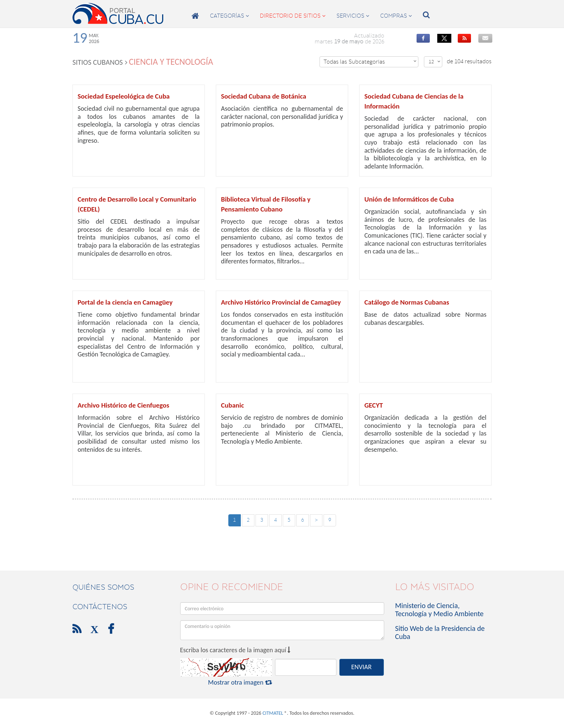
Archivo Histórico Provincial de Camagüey (281, 302)
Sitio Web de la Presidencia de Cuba (440, 632)
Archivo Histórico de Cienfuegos (123, 405)
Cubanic (233, 405)
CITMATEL (273, 713)
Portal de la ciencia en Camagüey (125, 302)
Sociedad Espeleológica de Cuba (124, 96)
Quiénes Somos (103, 587)
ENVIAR (361, 667)
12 (435, 62)
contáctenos (100, 607)
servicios (353, 16)
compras (396, 16)
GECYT (374, 405)
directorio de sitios (293, 16)
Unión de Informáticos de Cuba (409, 199)
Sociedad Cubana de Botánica (264, 96)
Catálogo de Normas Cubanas (407, 302)
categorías (229, 16)
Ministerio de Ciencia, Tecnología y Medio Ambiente (440, 610)
